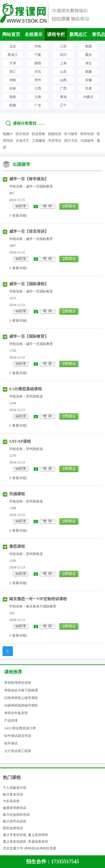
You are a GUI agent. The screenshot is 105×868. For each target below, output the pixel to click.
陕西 (38, 63)
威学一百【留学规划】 (29, 179)
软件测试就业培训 (18, 736)
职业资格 (38, 134)
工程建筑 (39, 141)
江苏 (63, 46)
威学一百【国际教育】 (29, 336)
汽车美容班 (11, 801)
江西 (38, 88)
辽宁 (63, 105)
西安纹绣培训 (13, 828)
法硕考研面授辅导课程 (21, 705)
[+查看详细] (18, 216)
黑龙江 (13, 55)
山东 (63, 72)
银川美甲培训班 (15, 821)
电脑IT (8, 134)
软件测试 (11, 743)
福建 (88, 72)
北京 (13, 46)
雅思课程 (17, 546)
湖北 (88, 63)
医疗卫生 (71, 141)
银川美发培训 (13, 794)
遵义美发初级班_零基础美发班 (25, 842)
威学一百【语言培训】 (29, 231)
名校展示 (34, 34)
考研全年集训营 (16, 713)
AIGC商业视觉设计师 (20, 728)
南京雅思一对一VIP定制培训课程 (38, 599)
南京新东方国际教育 (41, 606)
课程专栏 (56, 34)
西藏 (13, 105)
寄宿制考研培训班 (18, 683)
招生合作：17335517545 (53, 862)
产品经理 (11, 721)
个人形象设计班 (15, 788)
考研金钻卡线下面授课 (21, 690)
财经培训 (87, 134)
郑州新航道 (34, 396)
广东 (38, 105)
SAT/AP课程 (20, 441)
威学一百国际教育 (39, 186)
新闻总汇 (78, 34)
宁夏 (38, 55)
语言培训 (22, 134)
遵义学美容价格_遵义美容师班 (25, 835)
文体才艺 (22, 141)
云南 (38, 97)
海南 (13, 97)
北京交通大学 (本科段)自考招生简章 (30, 848)
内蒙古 (88, 97)
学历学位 (55, 141)
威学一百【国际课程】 (29, 284)
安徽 (88, 80)
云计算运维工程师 (18, 751)
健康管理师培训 (15, 808)
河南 (38, 46)
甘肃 (88, 88)
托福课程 (17, 494)
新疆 (88, 46)
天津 (13, 63)
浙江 (13, 72)
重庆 (88, 55)
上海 (63, 63)
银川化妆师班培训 (16, 815)
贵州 (38, 80)
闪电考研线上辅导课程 (21, 698)
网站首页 (11, 34)
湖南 (13, 80)
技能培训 (55, 134)
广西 (63, 88)
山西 (63, 80)
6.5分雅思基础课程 (25, 389)
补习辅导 (71, 134)
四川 (63, 55)
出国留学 (87, 141)
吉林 (13, 88)
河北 (38, 72)
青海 (63, 97)
